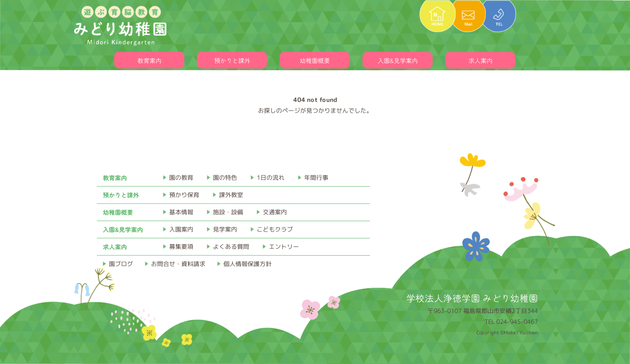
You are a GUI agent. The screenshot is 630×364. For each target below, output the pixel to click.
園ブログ (121, 264)
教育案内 (149, 60)
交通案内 (275, 212)
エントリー (284, 247)
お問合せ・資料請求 (178, 264)
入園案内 (181, 229)
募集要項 (181, 247)
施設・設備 (228, 212)
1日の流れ (271, 178)
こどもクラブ (275, 229)
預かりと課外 (232, 60)
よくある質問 (231, 247)
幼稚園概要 (315, 60)
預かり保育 (184, 195)
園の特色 (225, 178)
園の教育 (181, 178)
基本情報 (181, 212)
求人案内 (481, 60)
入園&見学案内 (398, 60)
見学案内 (225, 229)
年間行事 (316, 178)
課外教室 (231, 195)
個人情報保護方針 (247, 264)
